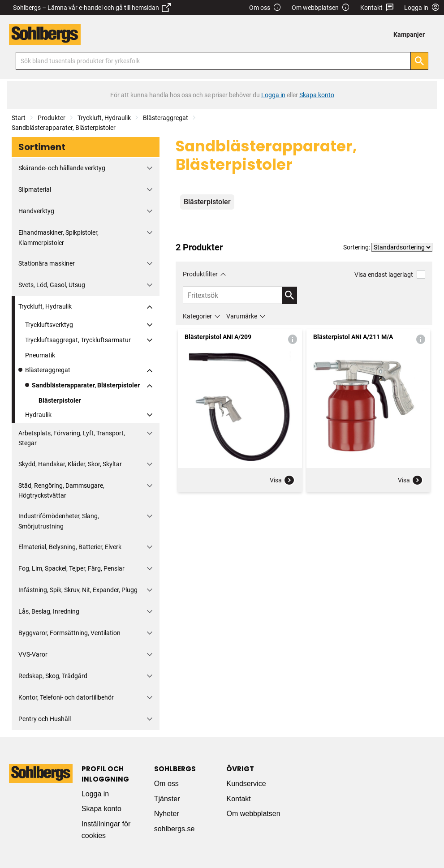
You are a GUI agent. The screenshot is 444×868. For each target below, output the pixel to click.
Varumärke (242, 316)
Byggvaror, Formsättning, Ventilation (69, 633)
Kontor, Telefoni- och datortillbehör (66, 697)
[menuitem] (412, 35)
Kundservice (246, 784)
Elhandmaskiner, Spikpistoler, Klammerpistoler (58, 237)
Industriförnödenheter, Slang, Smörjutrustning (59, 521)
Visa (282, 480)
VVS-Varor (33, 654)
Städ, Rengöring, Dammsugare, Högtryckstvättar (61, 490)
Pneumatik (40, 355)
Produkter (52, 118)
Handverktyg (36, 211)
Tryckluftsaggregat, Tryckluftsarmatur (78, 340)
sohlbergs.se (175, 829)
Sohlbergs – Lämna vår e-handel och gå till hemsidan (92, 8)
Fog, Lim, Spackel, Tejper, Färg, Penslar (71, 568)
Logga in (95, 794)
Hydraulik (38, 415)
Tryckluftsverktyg (49, 325)
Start (19, 118)
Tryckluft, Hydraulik (104, 118)
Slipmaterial (35, 189)
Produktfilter (200, 274)
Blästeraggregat (166, 118)
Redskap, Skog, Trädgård (53, 676)
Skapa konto (101, 809)
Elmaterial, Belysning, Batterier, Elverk (70, 547)
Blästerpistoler (60, 400)
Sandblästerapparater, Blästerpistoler (64, 128)
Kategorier (197, 316)
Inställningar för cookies (106, 830)
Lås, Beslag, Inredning (49, 611)
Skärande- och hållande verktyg (62, 168)
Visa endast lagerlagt (390, 274)
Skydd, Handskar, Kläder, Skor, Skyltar (70, 464)
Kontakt (377, 8)
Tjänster (167, 799)
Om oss (265, 8)
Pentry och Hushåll (45, 719)
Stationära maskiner (47, 263)
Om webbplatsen (321, 8)
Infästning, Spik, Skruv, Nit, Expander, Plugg (78, 590)
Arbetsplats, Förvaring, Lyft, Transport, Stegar (72, 438)
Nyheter (167, 814)
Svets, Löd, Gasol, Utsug (52, 285)
